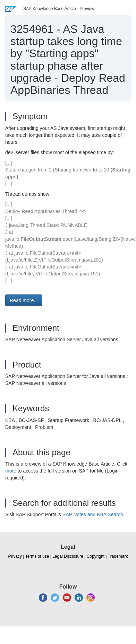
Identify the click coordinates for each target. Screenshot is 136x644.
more (11, 471)
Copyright (96, 556)
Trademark (118, 556)
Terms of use (37, 556)
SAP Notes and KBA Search (93, 514)
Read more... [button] (24, 300)
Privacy (15, 556)
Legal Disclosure (68, 556)
